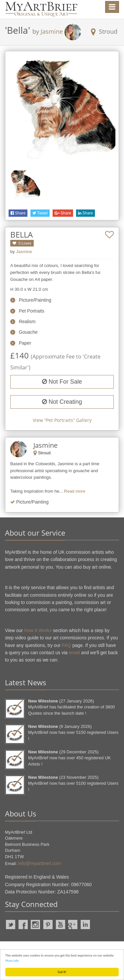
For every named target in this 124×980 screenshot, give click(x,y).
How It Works (38, 630)
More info (12, 961)
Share (18, 213)
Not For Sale (62, 382)
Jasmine (52, 31)
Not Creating (62, 402)
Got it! (62, 972)
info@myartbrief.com (40, 863)
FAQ (66, 645)
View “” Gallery (62, 420)
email (74, 653)
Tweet (40, 213)
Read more (75, 491)
